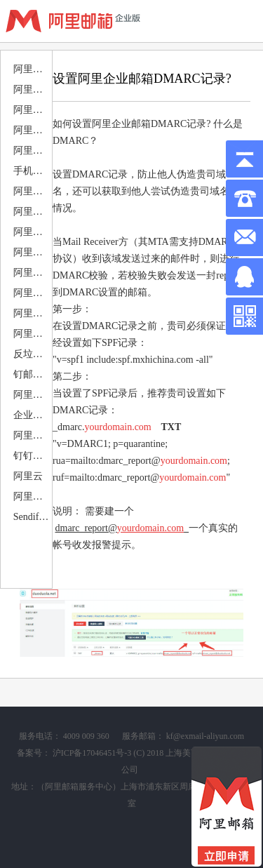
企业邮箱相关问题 (32, 415)
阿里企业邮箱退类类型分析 (32, 334)
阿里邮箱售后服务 (32, 110)
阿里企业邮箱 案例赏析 (32, 435)
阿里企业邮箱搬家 (32, 252)
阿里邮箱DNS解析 (32, 130)
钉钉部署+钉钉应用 (32, 456)
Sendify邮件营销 (32, 517)
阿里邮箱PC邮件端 (32, 212)
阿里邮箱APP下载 (32, 191)
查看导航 (242, 21)
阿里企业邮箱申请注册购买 (32, 496)
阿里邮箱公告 (32, 89)
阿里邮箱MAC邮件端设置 (32, 232)
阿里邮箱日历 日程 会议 (32, 273)
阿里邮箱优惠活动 (32, 69)
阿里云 (28, 476)
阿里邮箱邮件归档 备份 (32, 293)
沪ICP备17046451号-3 (92, 753)
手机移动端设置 (32, 171)
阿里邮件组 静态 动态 (32, 395)
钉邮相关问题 (32, 374)
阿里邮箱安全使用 (32, 313)
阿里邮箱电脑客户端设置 (32, 151)
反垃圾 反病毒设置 (32, 354)
